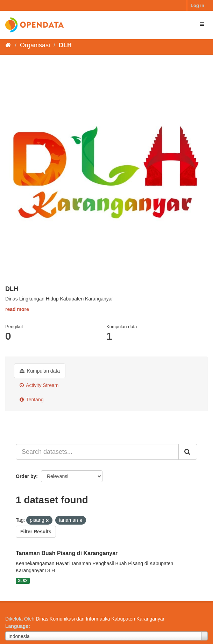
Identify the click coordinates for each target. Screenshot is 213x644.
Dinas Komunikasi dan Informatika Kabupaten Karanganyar (100, 619)
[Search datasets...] (97, 452)
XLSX (23, 581)
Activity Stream (39, 385)
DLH (65, 45)
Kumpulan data (40, 371)
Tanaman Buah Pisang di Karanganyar (67, 553)
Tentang (31, 400)
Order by (26, 476)
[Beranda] (8, 45)
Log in (197, 5)
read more (17, 309)
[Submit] (188, 452)
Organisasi (35, 45)
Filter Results (36, 532)
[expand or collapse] (202, 24)
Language (17, 626)
